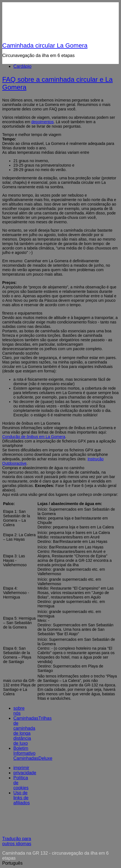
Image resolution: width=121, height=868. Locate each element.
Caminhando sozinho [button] (21, 353)
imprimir (21, 768)
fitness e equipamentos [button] (22, 313)
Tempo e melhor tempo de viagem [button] (32, 135)
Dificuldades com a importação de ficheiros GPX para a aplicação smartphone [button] (59, 443)
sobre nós (19, 711)
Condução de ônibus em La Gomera (34, 437)
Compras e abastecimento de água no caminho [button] (43, 468)
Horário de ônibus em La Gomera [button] (31, 423)
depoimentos (42, 122)
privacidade (25, 773)
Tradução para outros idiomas (17, 841)
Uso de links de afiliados (22, 798)
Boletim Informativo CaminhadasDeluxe (33, 753)
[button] (60, 863)
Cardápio (22, 66)
